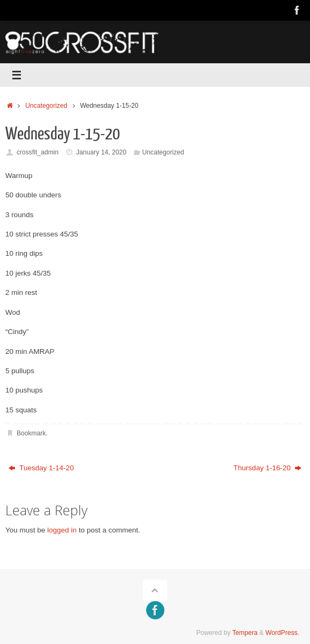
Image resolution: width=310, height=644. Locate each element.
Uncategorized (46, 106)
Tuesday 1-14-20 (41, 468)
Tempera (245, 633)
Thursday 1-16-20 (267, 468)
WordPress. (282, 633)
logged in (62, 530)
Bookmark (31, 433)
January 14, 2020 (101, 152)
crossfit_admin (37, 152)
